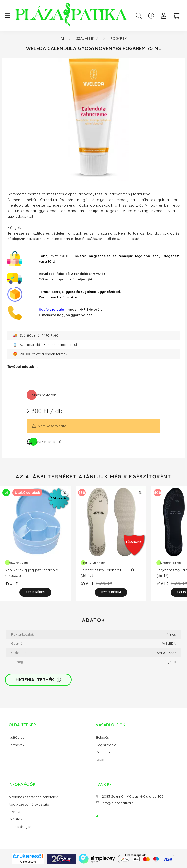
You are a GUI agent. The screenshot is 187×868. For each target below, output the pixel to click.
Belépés (102, 737)
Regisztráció (106, 745)
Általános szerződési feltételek (33, 797)
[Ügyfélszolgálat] (151, 16)
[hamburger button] (7, 16)
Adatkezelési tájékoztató (29, 804)
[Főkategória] (62, 38)
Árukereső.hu (28, 862)
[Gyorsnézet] (65, 493)
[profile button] (164, 16)
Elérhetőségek (20, 827)
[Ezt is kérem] (35, 592)
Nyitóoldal (17, 737)
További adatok (21, 367)
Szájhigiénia (87, 38)
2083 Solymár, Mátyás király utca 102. (133, 796)
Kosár (101, 760)
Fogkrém (119, 38)
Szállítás (15, 819)
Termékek (16, 745)
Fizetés (14, 812)
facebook (97, 817)
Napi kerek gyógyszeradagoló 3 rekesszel (33, 573)
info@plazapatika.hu (119, 803)
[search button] (139, 16)
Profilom (103, 752)
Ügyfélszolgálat (52, 309)
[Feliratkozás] (44, 442)
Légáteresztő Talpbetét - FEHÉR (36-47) (108, 573)
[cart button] (176, 16)
